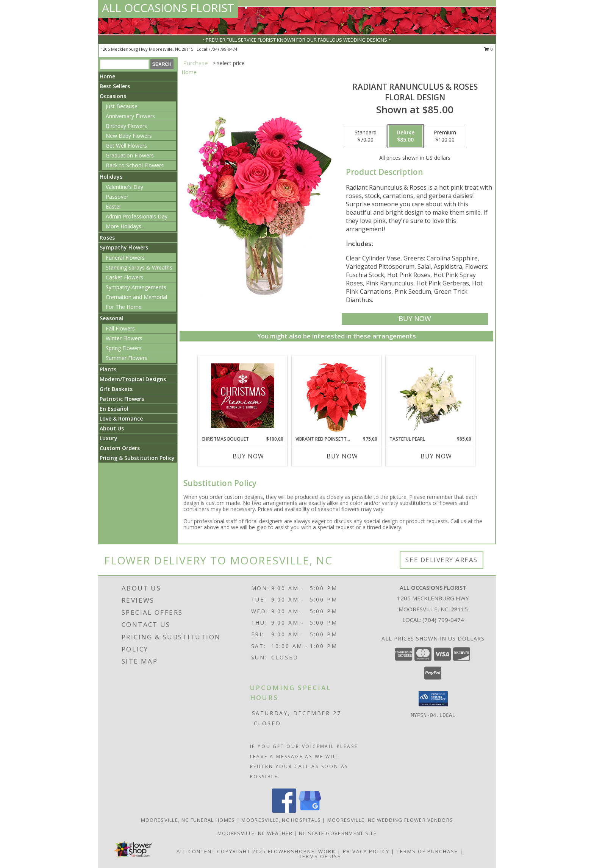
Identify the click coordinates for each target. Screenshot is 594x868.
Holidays (111, 177)
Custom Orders (120, 448)
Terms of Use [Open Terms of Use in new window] (320, 856)
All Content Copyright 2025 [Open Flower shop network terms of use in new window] (221, 851)
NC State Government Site (338, 833)
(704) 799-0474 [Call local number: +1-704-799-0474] (223, 49)
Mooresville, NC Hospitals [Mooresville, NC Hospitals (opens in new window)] (281, 820)
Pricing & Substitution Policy (137, 458)
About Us (112, 428)
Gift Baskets (116, 389)
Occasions (113, 96)
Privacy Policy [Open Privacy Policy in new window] (366, 851)
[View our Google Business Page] (310, 811)
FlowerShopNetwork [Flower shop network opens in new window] (302, 851)
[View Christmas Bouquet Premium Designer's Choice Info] (243, 396)
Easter (113, 206)
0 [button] (488, 49)
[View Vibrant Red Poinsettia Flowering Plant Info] (337, 396)
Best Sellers (115, 86)
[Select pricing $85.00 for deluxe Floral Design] (406, 136)
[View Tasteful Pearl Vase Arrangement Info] (431, 396)
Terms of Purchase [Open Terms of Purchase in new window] (427, 851)
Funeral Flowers (125, 258)
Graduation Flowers (130, 155)
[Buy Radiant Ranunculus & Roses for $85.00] (415, 319)
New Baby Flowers (129, 136)
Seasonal (112, 318)
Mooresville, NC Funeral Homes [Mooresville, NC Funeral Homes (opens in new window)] (188, 820)
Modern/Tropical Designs (133, 379)
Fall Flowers (120, 328)
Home (107, 76)
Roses (107, 238)
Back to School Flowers (135, 165)
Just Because (122, 106)
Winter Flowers (124, 338)
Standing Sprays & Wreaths (139, 267)
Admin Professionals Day (137, 216)
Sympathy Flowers (124, 247)
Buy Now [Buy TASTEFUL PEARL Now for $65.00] (436, 456)
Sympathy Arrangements (136, 287)
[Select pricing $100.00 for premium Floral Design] (445, 136)
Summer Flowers (127, 358)
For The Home (124, 307)
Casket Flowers (124, 277)
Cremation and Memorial (136, 297)
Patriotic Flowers (122, 399)
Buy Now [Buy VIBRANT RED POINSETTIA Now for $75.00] (342, 456)
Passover (117, 197)
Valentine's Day (124, 187)
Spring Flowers (124, 348)
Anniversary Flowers (130, 116)
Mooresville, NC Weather (255, 833)
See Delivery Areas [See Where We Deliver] (442, 560)
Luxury (109, 438)
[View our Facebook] (284, 811)
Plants (108, 369)
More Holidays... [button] (125, 226)
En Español (114, 409)
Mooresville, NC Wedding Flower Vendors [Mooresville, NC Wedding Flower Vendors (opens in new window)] (390, 820)
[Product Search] (124, 64)
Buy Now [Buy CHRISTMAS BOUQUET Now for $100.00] (248, 456)
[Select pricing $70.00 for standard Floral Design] (366, 136)
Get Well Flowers (126, 146)
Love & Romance (121, 418)
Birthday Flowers (126, 126)
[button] (433, 699)
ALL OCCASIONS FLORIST (168, 8)
